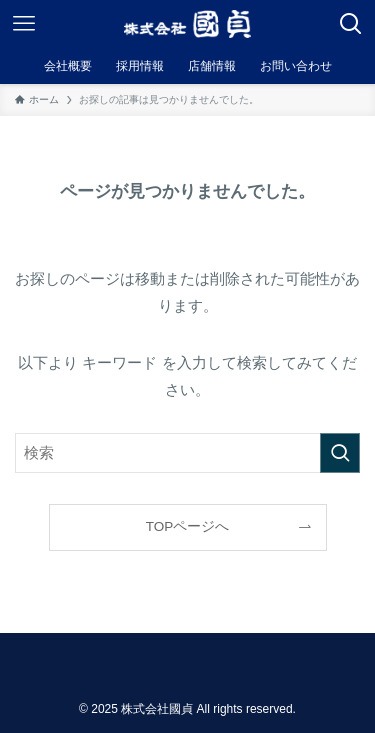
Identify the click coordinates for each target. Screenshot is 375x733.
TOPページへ (188, 526)
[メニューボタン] (24, 24)
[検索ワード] (187, 453)
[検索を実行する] (340, 453)
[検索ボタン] (351, 24)
